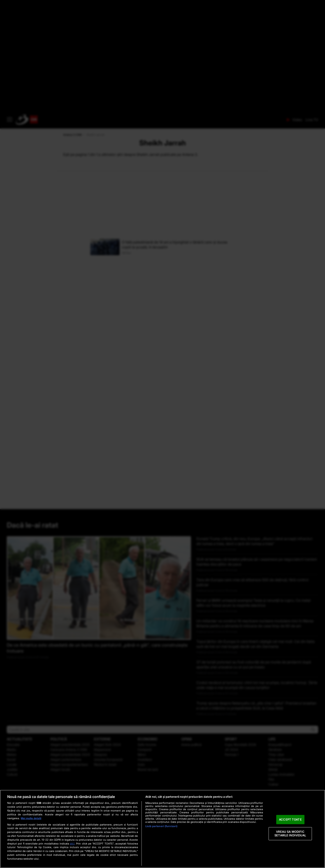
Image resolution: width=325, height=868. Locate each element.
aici (72, 843)
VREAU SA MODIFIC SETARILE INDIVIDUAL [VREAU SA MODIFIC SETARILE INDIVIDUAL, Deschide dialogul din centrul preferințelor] (290, 834)
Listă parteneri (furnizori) (161, 826)
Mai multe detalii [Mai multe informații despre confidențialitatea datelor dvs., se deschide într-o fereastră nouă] (31, 818)
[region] (162, 829)
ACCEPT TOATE (290, 819)
